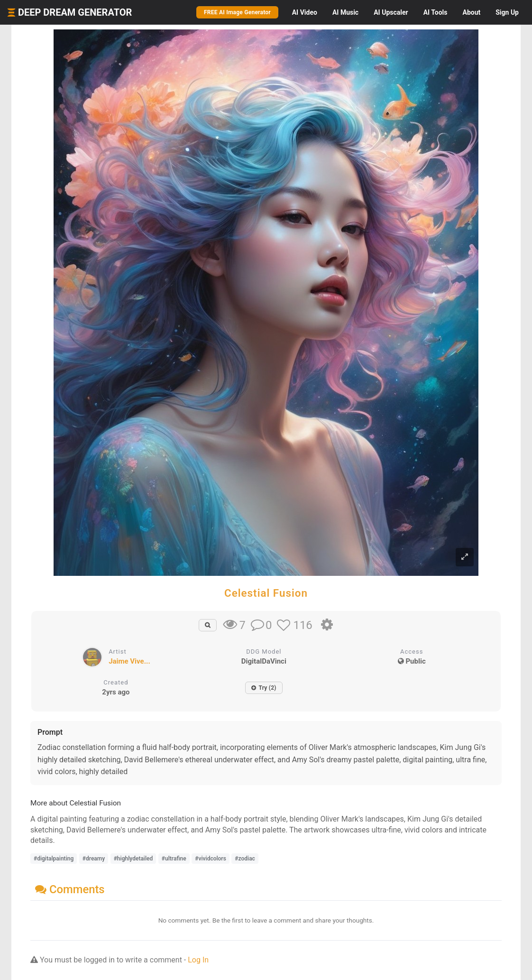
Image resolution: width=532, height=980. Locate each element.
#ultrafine (174, 859)
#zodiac (245, 859)
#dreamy (94, 859)
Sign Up (507, 12)
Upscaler (391, 12)
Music (345, 12)
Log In (198, 960)
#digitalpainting (54, 859)
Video (305, 12)
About (471, 12)
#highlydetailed (133, 859)
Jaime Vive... (129, 661)
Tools (436, 12)
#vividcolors (211, 859)
